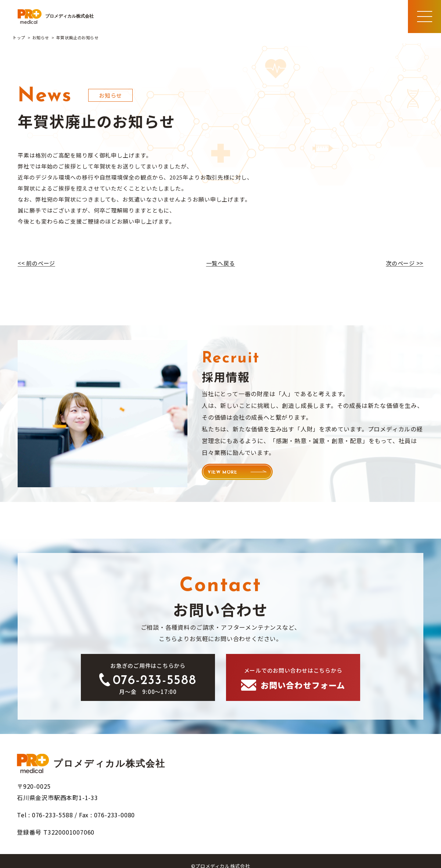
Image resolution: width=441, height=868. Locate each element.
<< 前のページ (36, 263)
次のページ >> (405, 263)
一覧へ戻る (221, 263)
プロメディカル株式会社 (56, 17)
